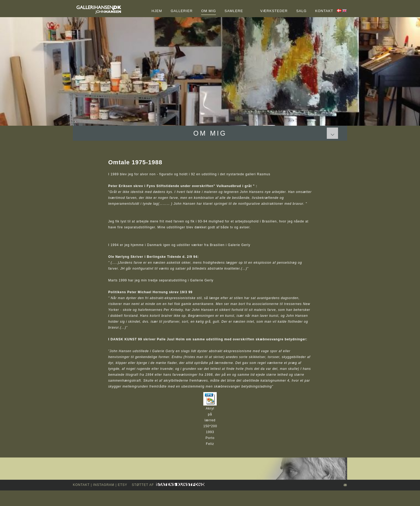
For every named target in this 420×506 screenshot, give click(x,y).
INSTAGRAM (104, 485)
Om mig (210, 133)
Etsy (123, 485)
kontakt (81, 485)
